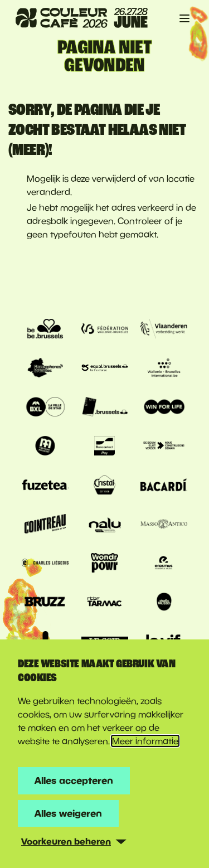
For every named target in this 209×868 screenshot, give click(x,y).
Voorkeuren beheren (66, 841)
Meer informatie (145, 741)
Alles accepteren (74, 780)
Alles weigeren (68, 813)
